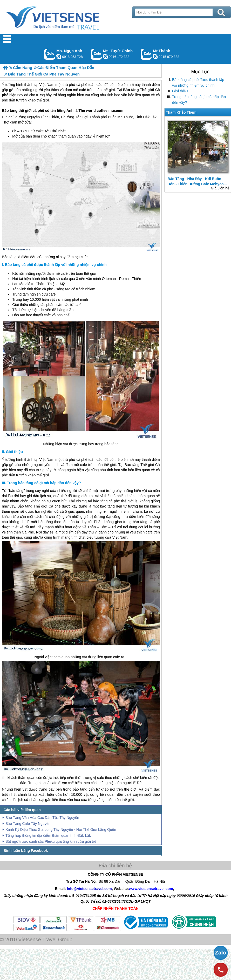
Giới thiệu (180, 91)
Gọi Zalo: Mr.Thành (146, 54)
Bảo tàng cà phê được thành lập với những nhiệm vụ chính (198, 83)
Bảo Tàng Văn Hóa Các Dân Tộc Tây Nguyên (42, 818)
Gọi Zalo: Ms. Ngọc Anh (50, 54)
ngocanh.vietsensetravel (59, 57)
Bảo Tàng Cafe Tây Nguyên (28, 824)
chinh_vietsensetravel (105, 57)
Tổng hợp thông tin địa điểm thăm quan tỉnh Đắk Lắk (48, 835)
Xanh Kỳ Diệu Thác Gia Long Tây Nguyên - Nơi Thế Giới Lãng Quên (61, 830)
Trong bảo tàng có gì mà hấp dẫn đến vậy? (199, 100)
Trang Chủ (65, 17)
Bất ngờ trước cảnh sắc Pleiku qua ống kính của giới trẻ (51, 841)
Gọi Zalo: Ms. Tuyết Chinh (96, 54)
